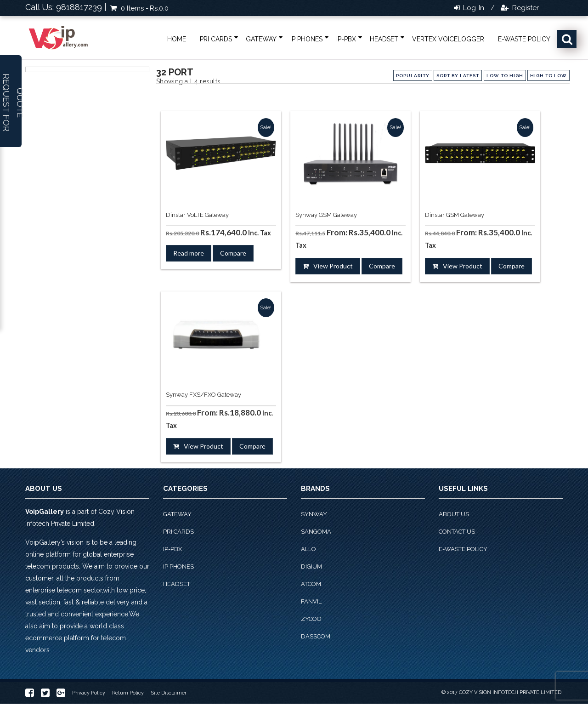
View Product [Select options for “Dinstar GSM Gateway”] (463, 266)
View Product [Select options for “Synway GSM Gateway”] (333, 266)
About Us (454, 514)
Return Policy (128, 693)
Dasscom (316, 636)
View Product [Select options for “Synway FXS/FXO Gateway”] (204, 446)
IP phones (306, 39)
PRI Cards (216, 39)
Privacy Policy (89, 693)
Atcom (311, 584)
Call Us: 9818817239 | (66, 7)
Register (525, 8)
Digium (311, 567)
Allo (308, 549)
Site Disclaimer (169, 693)
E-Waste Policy (524, 39)
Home (177, 39)
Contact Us (457, 532)
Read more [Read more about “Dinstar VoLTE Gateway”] (189, 253)
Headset (384, 39)
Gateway (261, 39)
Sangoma (316, 532)
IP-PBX (346, 39)
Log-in (473, 8)
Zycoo (311, 619)
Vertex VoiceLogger (448, 39)
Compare (233, 253)
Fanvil (311, 601)
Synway (314, 514)
